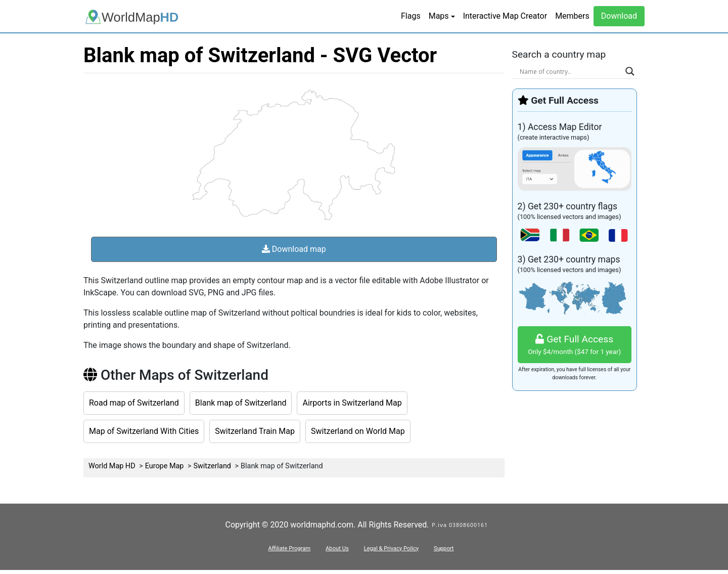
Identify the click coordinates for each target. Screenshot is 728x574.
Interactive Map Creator (505, 16)
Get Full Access (575, 345)
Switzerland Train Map (255, 431)
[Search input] (570, 71)
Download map (294, 249)
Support (444, 548)
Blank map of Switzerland (241, 403)
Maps (439, 16)
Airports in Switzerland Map (352, 403)
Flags (411, 16)
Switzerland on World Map (358, 431)
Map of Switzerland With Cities (144, 431)
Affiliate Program (289, 548)
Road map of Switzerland (134, 403)
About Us (337, 548)
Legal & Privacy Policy (391, 548)
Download (619, 16)
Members (572, 16)
